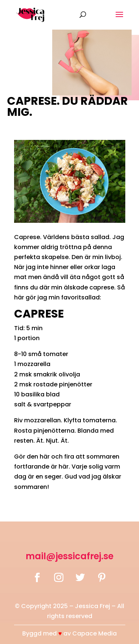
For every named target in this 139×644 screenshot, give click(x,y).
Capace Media (95, 633)
